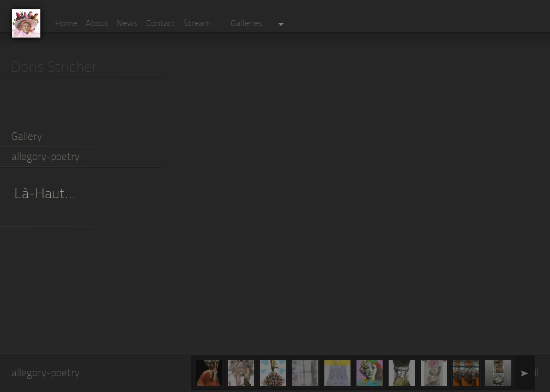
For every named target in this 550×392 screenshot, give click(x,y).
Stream (197, 24)
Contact (161, 24)
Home (66, 24)
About (97, 24)
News (127, 24)
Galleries (247, 24)
